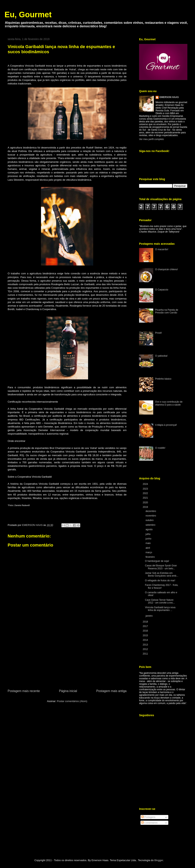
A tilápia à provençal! (166, 425)
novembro (151, 516)
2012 (146, 649)
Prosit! (159, 333)
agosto (149, 529)
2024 (146, 484)
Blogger (159, 860)
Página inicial (68, 691)
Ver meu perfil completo (151, 139)
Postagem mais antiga (111, 691)
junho (149, 539)
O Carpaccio (162, 290)
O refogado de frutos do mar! (160, 580)
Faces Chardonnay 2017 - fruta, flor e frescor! (162, 586)
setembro (151, 525)
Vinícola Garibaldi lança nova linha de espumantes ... (160, 609)
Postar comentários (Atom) (72, 701)
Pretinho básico (163, 379)
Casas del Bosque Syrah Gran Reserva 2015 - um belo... (161, 567)
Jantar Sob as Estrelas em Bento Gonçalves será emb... (162, 574)
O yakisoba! (161, 356)
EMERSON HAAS (169, 97)
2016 (146, 631)
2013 (146, 645)
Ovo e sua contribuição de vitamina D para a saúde (169, 403)
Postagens (148, 817)
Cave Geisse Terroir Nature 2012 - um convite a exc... (160, 601)
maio (148, 543)
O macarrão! (162, 249)
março (149, 552)
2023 (146, 489)
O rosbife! (160, 448)
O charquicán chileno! (167, 269)
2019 (146, 507)
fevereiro (150, 557)
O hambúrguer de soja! (157, 561)
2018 (146, 622)
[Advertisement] (67, 659)
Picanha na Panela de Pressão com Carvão (167, 311)
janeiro (149, 616)
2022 (146, 493)
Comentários (149, 823)
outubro (150, 520)
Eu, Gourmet (28, 15)
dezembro (151, 511)
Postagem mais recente (24, 691)
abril (148, 548)
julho (148, 534)
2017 (146, 626)
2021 (146, 498)
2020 (146, 503)
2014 (146, 640)
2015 (146, 635)
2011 (146, 654)
